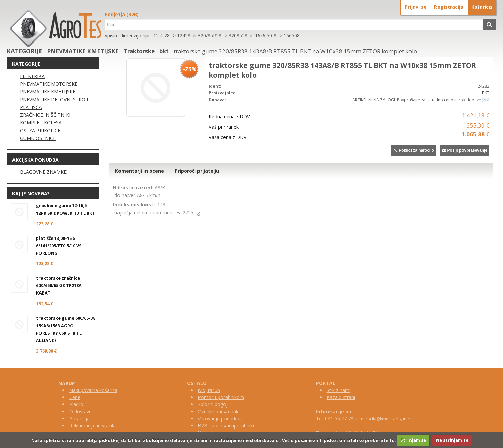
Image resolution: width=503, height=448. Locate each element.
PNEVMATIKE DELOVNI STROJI (54, 99)
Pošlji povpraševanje (465, 150)
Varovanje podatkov (220, 418)
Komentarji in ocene (140, 171)
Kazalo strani (341, 397)
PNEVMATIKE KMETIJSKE (83, 51)
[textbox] (294, 25)
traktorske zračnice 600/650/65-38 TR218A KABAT (59, 286)
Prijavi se (416, 7)
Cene (75, 397)
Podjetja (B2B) (122, 14)
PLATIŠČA (31, 107)
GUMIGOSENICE (38, 138)
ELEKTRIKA (32, 76)
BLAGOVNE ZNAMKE (43, 172)
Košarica (482, 7)
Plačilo (76, 404)
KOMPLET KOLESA (41, 123)
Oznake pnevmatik (218, 411)
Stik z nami (339, 390)
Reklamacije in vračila (92, 426)
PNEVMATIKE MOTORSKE (49, 84)
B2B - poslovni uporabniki (226, 426)
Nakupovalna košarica (93, 390)
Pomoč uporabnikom (221, 397)
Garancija (80, 418)
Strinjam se (413, 440)
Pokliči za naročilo (413, 150)
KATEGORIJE (24, 51)
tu (392, 440)
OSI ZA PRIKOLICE (40, 130)
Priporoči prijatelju (197, 171)
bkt (164, 51)
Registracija (449, 7)
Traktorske (139, 51)
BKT (486, 93)
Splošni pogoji (213, 404)
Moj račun (209, 390)
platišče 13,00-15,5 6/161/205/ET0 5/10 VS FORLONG (59, 246)
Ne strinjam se (452, 440)
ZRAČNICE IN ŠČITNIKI (45, 115)
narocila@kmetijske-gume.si (388, 419)
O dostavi (80, 411)
